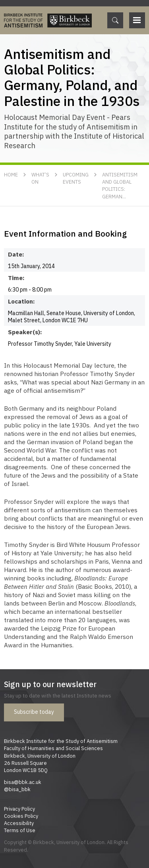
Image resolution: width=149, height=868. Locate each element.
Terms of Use (20, 830)
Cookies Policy (21, 816)
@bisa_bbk (17, 789)
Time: (16, 278)
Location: (21, 301)
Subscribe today (34, 712)
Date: (16, 254)
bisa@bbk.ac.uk (23, 782)
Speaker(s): (21, 332)
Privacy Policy (19, 809)
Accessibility (19, 823)
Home (11, 174)
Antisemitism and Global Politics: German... (120, 185)
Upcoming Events (76, 178)
